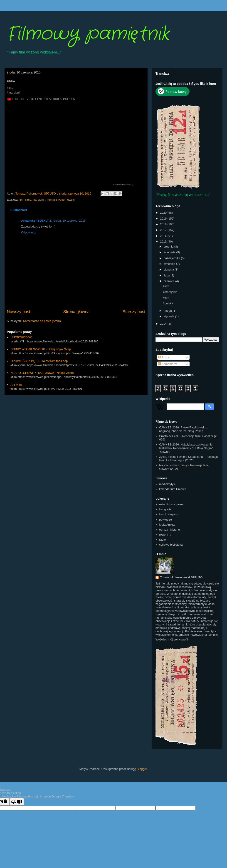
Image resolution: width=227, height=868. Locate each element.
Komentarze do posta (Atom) (42, 321)
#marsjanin (170, 292)
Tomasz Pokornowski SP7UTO (181, 577)
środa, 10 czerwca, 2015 (70, 221)
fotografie (165, 509)
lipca (167, 275)
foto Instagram (169, 514)
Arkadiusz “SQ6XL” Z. (37, 221)
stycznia (169, 316)
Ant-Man (16, 385)
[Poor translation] (17, 802)
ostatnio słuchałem (171, 504)
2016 (164, 236)
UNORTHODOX (21, 337)
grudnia (169, 247)
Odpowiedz (28, 232)
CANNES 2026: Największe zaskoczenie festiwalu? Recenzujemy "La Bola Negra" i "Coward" (187, 448)
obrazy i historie (169, 530)
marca (168, 311)
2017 (164, 230)
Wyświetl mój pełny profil (172, 639)
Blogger (142, 769)
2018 (164, 224)
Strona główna (76, 312)
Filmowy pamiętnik (88, 34)
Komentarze (168, 364)
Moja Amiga (167, 525)
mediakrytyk (167, 484)
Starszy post (134, 312)
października (172, 258)
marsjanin (39, 200)
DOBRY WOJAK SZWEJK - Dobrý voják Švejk (41, 349)
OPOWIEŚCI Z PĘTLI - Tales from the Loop (39, 361)
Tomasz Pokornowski (61, 200)
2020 (164, 213)
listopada (170, 252)
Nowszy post (19, 312)
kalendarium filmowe (173, 489)
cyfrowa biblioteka (171, 545)
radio (162, 540)
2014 (164, 324)
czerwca (169, 281)
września (170, 264)
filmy (28, 200)
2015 (164, 242)
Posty (164, 357)
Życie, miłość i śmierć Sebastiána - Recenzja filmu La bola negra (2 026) (188, 459)
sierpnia (169, 270)
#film (166, 286)
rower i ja (165, 535)
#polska (168, 303)
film (21, 200)
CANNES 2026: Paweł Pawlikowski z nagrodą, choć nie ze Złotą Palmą (183, 429)
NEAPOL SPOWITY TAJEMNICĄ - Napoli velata (42, 373)
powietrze (165, 520)
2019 (164, 219)
